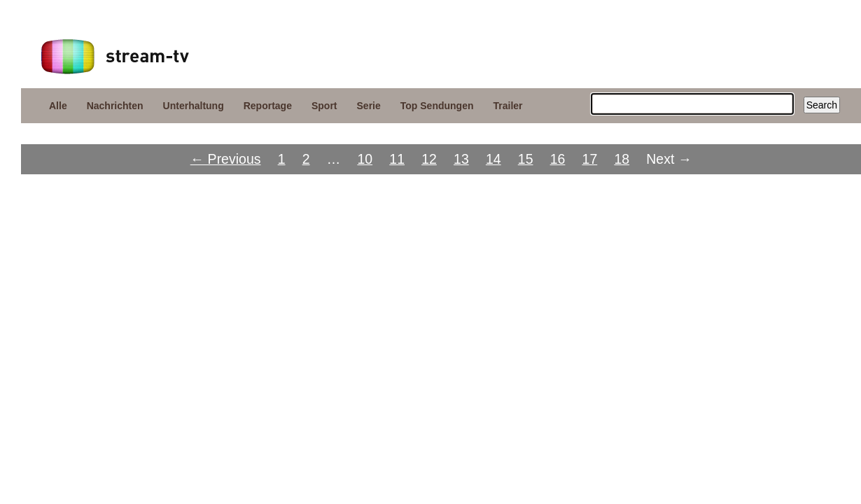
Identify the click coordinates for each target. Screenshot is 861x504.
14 (493, 159)
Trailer (508, 106)
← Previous (226, 159)
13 (461, 159)
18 (622, 159)
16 (558, 159)
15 (526, 159)
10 (365, 159)
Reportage (268, 106)
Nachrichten (115, 106)
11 (397, 159)
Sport (324, 106)
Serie (369, 106)
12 (429, 159)
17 (590, 159)
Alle (58, 106)
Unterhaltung (194, 106)
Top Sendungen (437, 106)
